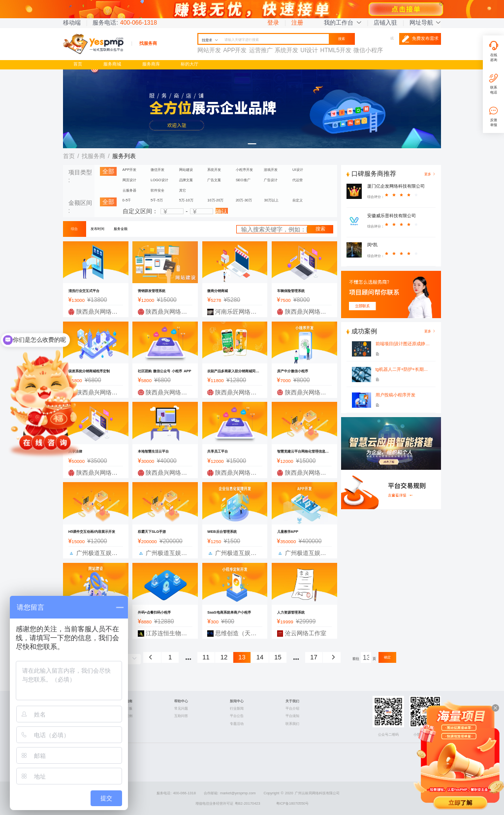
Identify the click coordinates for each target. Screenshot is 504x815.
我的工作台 (343, 23)
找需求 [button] (210, 40)
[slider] (404, 197)
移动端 (72, 23)
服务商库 (151, 64)
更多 (430, 331)
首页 (78, 64)
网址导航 (425, 23)
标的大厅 (189, 64)
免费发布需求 (420, 39)
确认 (221, 211)
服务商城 (112, 64)
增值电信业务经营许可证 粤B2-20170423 (228, 803)
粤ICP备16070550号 (293, 803)
